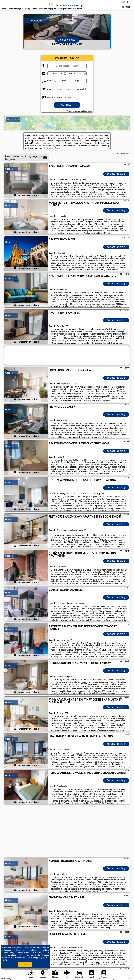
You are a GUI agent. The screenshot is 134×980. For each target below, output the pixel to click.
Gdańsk (9, 169)
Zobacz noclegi (116, 174)
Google (45, 947)
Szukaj (67, 105)
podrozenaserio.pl (67, 5)
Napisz (131, 979)
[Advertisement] (67, 831)
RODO (5, 960)
